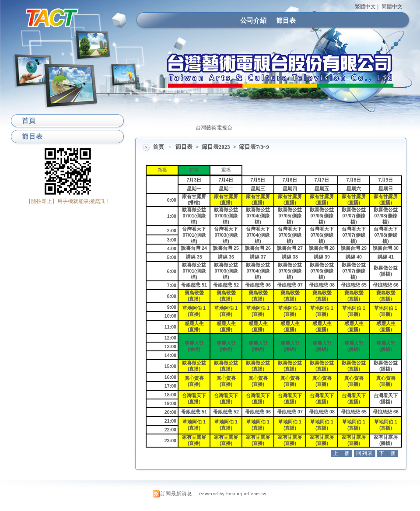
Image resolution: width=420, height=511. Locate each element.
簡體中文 (392, 7)
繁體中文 (365, 7)
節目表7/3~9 (254, 147)
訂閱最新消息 (176, 493)
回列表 (365, 453)
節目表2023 (217, 147)
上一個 (341, 453)
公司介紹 (253, 20)
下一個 (387, 453)
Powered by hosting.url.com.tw (233, 494)
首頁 (158, 147)
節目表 (286, 20)
